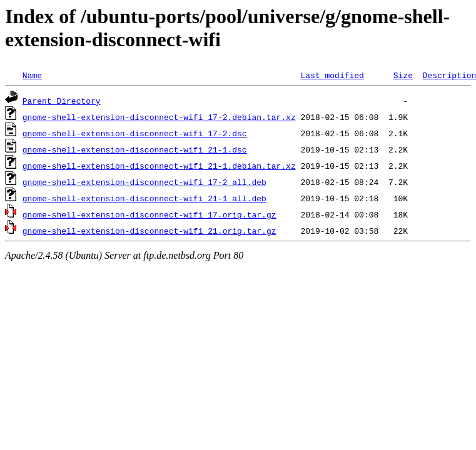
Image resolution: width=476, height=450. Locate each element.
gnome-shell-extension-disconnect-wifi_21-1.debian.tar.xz (159, 166)
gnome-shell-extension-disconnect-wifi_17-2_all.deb (144, 182)
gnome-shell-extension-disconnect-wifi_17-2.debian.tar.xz (159, 117)
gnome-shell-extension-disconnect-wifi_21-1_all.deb (144, 198)
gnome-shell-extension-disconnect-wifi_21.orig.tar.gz (149, 231)
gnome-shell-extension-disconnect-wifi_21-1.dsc (135, 149)
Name (32, 75)
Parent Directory (62, 101)
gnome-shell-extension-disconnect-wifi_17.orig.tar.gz (149, 214)
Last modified (332, 75)
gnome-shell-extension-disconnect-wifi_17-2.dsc (135, 133)
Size (403, 75)
